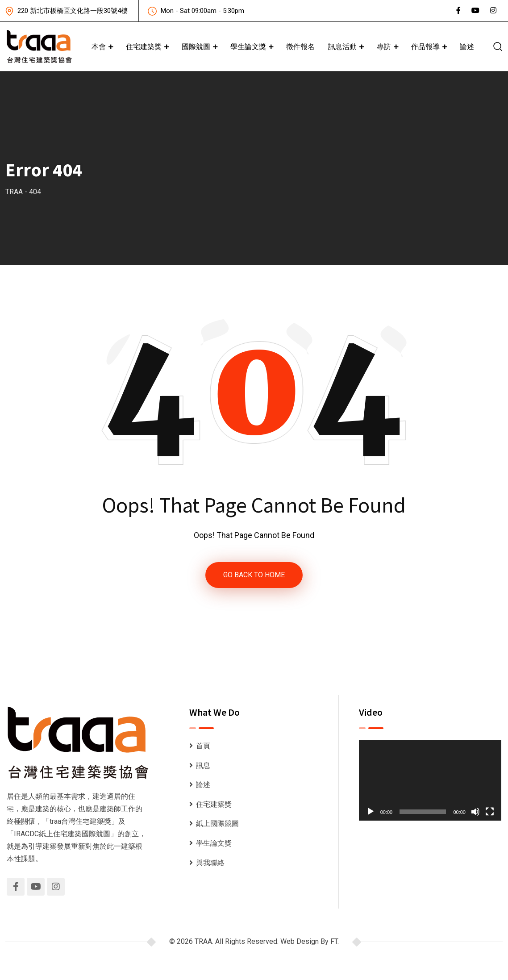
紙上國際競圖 (217, 824)
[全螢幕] (490, 812)
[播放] (371, 812)
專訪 (384, 46)
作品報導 (425, 46)
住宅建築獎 (144, 46)
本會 (99, 46)
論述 (467, 46)
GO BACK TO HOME (254, 575)
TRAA (203, 941)
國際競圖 (196, 46)
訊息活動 (342, 46)
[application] (430, 780)
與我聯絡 (210, 863)
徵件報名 (300, 46)
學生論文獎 (248, 46)
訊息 (203, 765)
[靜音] (475, 812)
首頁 (203, 746)
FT (334, 941)
